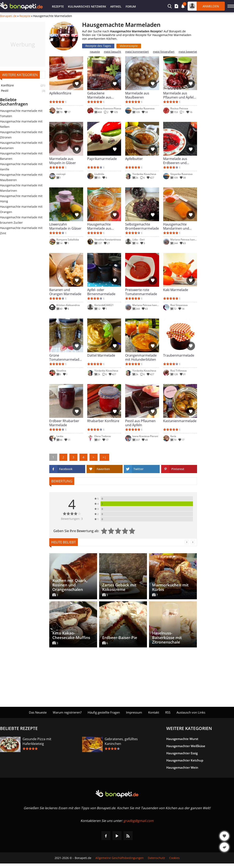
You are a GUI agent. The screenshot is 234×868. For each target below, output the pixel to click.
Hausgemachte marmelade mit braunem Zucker (21, 220)
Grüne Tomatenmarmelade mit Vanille (65, 357)
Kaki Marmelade (176, 290)
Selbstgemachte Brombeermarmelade (142, 226)
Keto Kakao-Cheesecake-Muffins (71, 635)
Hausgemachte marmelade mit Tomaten (21, 113)
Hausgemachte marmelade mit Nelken (21, 124)
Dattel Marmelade (101, 355)
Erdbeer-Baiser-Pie (120, 638)
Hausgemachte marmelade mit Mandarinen (21, 188)
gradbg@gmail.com (139, 821)
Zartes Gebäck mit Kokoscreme (119, 587)
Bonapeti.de (8, 16)
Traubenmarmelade (179, 355)
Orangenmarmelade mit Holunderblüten (141, 357)
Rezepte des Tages (98, 46)
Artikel (116, 6)
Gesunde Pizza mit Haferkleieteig (37, 741)
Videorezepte (129, 46)
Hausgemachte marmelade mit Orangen (21, 209)
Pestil (5, 91)
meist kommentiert (137, 52)
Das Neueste (38, 712)
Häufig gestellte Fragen (104, 712)
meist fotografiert (164, 52)
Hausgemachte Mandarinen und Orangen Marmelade (179, 226)
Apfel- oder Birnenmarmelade (101, 292)
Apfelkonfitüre (60, 93)
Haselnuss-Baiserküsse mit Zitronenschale (167, 638)
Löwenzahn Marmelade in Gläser (65, 226)
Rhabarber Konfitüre (103, 421)
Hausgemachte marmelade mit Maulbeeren (21, 177)
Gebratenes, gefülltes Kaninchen (121, 741)
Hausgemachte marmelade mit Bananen (21, 156)
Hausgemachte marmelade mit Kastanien (21, 145)
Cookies (174, 858)
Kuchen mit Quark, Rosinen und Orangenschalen (70, 585)
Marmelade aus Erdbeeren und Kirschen (175, 161)
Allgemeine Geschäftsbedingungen (120, 858)
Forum (131, 6)
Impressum (134, 712)
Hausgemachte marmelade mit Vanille (21, 167)
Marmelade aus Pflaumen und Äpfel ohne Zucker (178, 95)
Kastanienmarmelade (180, 421)
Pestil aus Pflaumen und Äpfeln (140, 423)
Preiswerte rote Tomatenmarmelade (141, 292)
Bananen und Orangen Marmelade (65, 292)
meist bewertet (188, 52)
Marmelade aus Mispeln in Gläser (63, 161)
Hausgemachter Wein (182, 767)
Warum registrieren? (67, 712)
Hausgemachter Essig (182, 753)
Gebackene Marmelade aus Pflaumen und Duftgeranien (99, 95)
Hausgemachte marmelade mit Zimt (21, 231)
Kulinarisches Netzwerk (87, 6)
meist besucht (112, 52)
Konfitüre (7, 85)
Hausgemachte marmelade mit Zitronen (21, 135)
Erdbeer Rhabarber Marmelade (64, 423)
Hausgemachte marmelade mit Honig (21, 199)
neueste (95, 52)
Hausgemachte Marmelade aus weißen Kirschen (100, 226)
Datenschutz (156, 858)
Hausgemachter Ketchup (185, 760)
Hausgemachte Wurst (182, 739)
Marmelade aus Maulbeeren (137, 95)
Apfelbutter (134, 159)
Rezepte (58, 6)
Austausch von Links (191, 712)
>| (104, 457)
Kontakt (154, 712)
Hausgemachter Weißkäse (186, 746)
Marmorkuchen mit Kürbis (170, 587)
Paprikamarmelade (102, 159)
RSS (168, 712)
